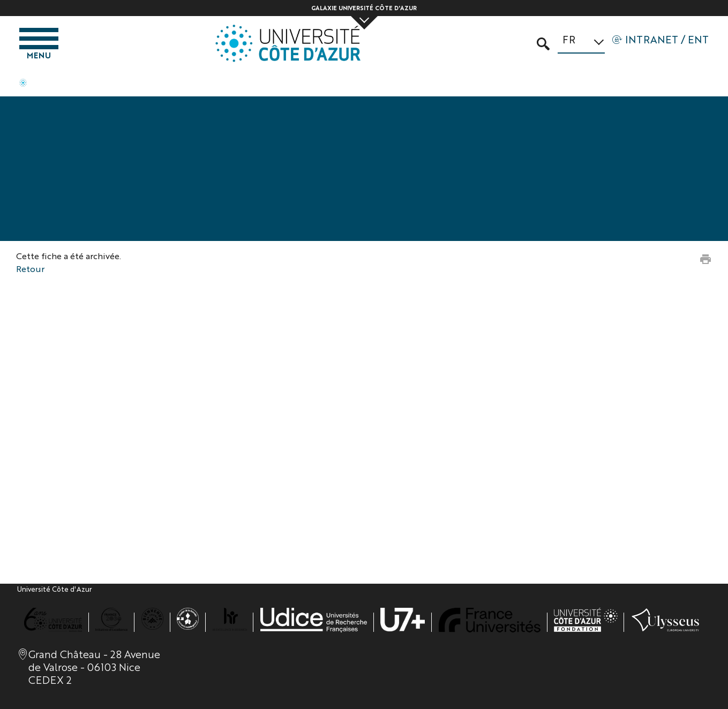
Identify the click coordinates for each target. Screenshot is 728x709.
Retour (30, 269)
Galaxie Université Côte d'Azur (364, 8)
